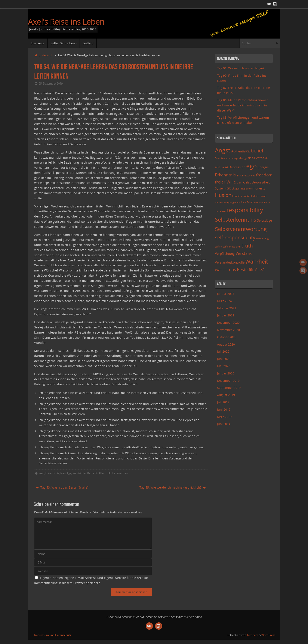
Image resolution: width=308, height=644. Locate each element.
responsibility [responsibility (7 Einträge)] (245, 210)
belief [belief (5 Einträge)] (257, 151)
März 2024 (224, 301)
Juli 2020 (223, 351)
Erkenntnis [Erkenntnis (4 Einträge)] (225, 175)
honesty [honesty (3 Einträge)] (259, 188)
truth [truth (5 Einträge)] (247, 246)
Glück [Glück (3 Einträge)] (231, 188)
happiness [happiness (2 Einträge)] (247, 189)
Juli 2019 (223, 402)
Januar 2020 (226, 373)
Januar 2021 (226, 315)
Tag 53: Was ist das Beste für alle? (62, 487)
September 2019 (229, 388)
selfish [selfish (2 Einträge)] (218, 247)
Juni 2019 (224, 409)
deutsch (47, 55)
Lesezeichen (120, 473)
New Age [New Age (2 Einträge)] (258, 203)
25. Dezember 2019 (51, 84)
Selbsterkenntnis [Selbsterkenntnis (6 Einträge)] (236, 219)
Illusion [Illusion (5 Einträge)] (223, 195)
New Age (66, 473)
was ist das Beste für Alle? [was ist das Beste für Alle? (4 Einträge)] (239, 269)
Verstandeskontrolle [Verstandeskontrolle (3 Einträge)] (230, 262)
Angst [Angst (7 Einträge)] (223, 150)
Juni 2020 (224, 359)
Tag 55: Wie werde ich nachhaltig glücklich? (173, 487)
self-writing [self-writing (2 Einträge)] (262, 239)
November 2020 (228, 330)
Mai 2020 (224, 366)
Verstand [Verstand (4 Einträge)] (244, 253)
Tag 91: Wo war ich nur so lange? (241, 68)
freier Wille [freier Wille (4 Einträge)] (225, 182)
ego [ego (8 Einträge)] (252, 166)
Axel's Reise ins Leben (66, 22)
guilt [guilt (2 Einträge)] (238, 189)
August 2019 (226, 395)
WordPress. (269, 635)
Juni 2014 (224, 424)
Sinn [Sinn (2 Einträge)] (238, 247)
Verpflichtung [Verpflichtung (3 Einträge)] (225, 254)
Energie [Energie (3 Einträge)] (263, 167)
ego (42, 473)
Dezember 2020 (228, 323)
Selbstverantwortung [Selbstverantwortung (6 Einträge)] (241, 229)
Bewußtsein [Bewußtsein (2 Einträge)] (221, 158)
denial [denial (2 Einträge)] (224, 167)
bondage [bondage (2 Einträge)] (233, 158)
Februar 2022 (227, 308)
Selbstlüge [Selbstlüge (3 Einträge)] (264, 220)
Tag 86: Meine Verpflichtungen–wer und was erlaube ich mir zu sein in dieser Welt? (243, 105)
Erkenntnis (52, 473)
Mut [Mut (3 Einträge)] (250, 202)
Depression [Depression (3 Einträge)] (237, 167)
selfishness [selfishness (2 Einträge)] (229, 247)
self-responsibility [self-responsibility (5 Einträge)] (235, 238)
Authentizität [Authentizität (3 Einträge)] (241, 151)
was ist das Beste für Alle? (89, 473)
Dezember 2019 (228, 381)
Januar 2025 (226, 294)
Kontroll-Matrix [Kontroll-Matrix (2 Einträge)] (251, 196)
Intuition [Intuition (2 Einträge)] (237, 196)
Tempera (252, 635)
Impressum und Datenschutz (53, 635)
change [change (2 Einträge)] (243, 158)
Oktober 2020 (227, 337)
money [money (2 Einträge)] (219, 203)
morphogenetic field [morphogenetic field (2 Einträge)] (235, 203)
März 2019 (224, 417)
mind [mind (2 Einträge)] (263, 196)
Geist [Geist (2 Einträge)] (240, 183)
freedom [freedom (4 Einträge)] (264, 175)
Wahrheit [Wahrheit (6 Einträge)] (257, 261)
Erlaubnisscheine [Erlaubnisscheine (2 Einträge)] (246, 176)
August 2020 (226, 344)
